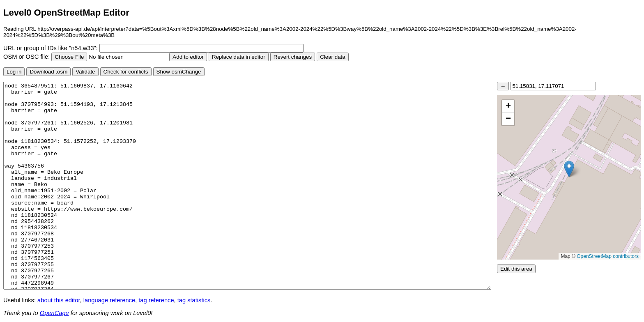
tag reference (156, 300)
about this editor (59, 300)
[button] (569, 169)
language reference (109, 300)
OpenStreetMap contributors (608, 256)
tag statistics (194, 300)
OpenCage (54, 313)
